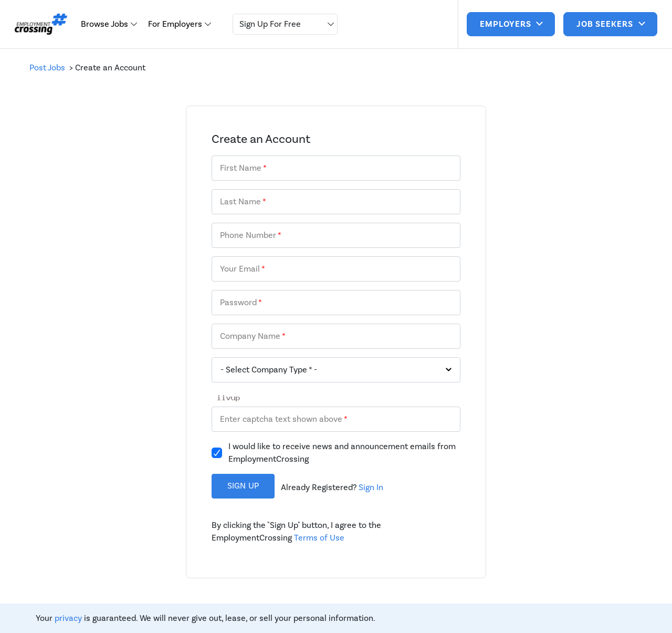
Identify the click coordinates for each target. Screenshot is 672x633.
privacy (68, 618)
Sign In (371, 487)
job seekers (606, 24)
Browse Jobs (106, 24)
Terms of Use (319, 538)
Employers (507, 24)
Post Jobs (49, 68)
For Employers (176, 24)
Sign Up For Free (270, 24)
